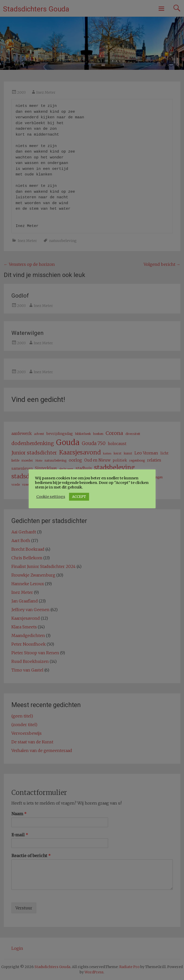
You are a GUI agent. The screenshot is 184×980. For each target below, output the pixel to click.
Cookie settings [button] (51, 497)
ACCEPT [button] (79, 497)
